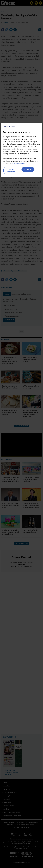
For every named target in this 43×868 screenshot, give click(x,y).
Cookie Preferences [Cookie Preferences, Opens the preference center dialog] (12, 170)
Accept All (28, 169)
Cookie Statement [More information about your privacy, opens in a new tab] (18, 163)
